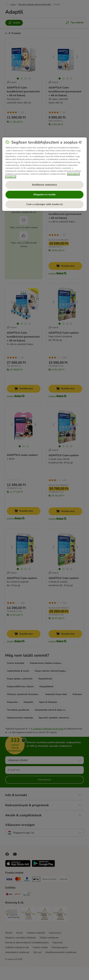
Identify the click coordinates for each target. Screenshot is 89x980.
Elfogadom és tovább (44, 195)
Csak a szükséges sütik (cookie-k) (44, 204)
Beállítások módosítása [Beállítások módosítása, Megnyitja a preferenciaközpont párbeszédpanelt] (45, 185)
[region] (45, 174)
